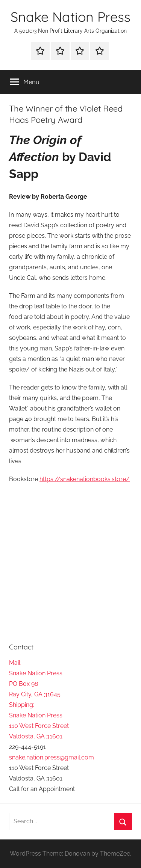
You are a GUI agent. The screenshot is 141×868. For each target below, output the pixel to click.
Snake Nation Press (70, 17)
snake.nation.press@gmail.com (52, 757)
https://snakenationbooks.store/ (85, 479)
